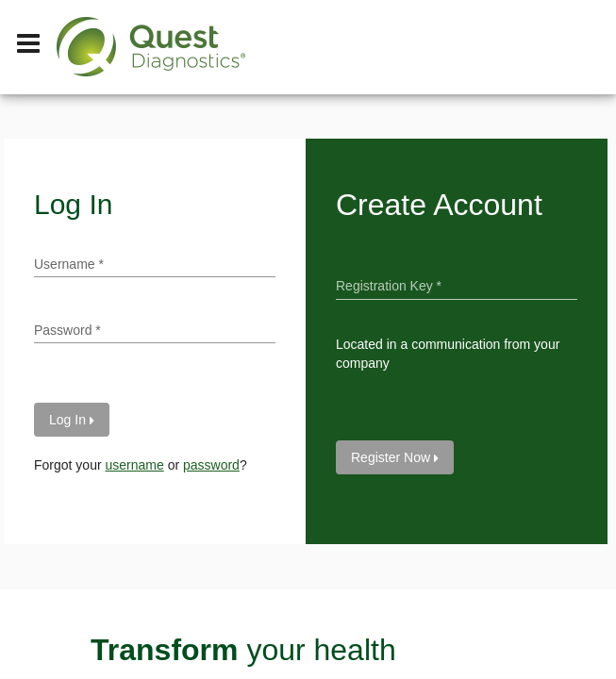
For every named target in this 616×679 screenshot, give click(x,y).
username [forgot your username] (134, 465)
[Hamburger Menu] (28, 47)
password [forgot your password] (211, 465)
